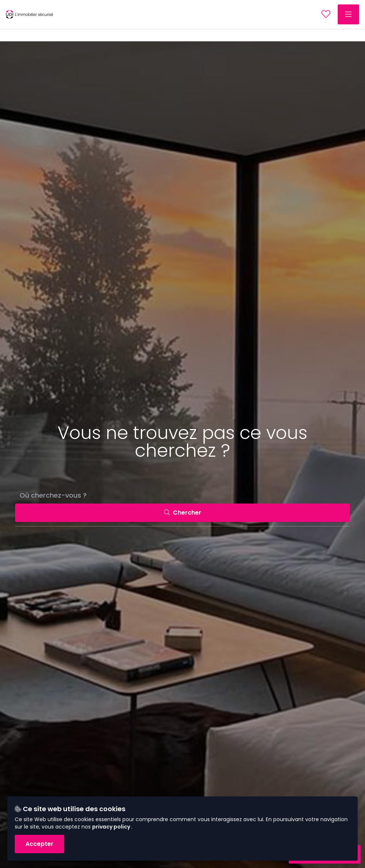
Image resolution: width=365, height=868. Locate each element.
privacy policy (112, 827)
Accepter (39, 844)
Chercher (183, 513)
